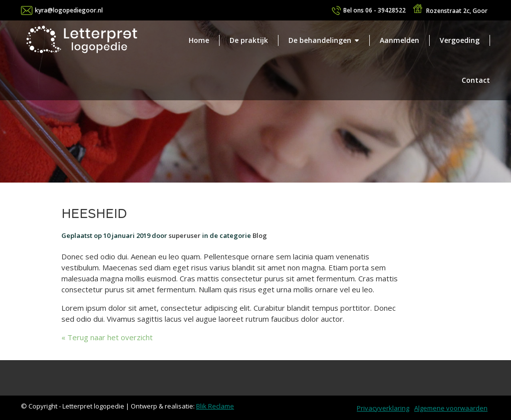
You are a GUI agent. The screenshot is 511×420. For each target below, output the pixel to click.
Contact (476, 80)
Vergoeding (460, 40)
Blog (260, 235)
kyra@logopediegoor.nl (69, 10)
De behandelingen (320, 40)
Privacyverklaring (383, 408)
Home (199, 40)
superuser (185, 235)
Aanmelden (399, 40)
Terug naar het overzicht (109, 337)
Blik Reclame (215, 406)
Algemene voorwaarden (451, 408)
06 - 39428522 (375, 10)
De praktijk (249, 40)
